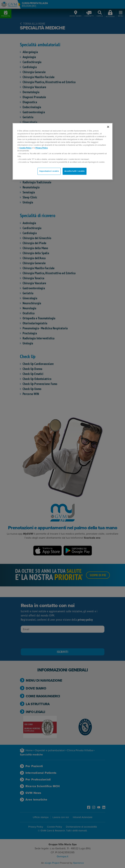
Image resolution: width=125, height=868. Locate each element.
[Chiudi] (108, 127)
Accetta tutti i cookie (75, 171)
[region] (63, 151)
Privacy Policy (42, 148)
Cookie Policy (25, 148)
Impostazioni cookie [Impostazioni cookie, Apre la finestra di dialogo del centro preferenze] (49, 171)
